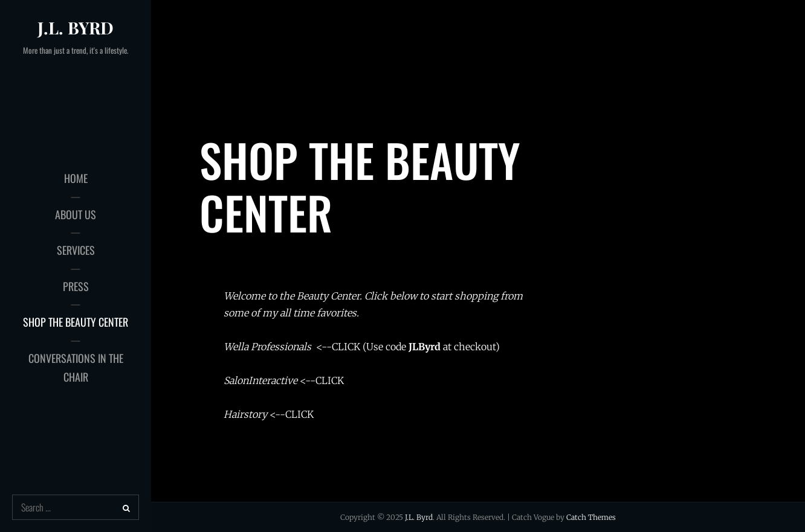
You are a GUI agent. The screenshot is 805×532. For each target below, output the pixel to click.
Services (76, 250)
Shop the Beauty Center (76, 322)
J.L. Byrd (76, 27)
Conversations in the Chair (76, 368)
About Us (76, 214)
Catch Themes (591, 517)
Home (76, 178)
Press (76, 286)
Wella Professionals (267, 347)
